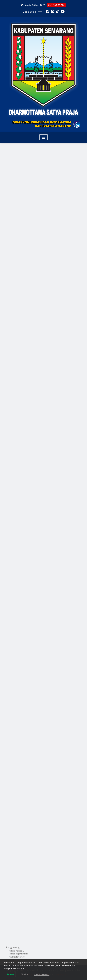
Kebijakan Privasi (42, 975)
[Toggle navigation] (43, 137)
